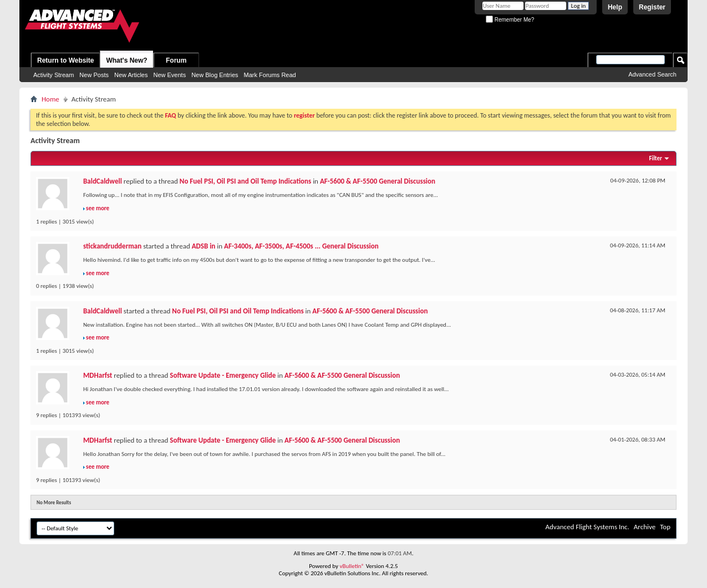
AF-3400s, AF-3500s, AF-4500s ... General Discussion (301, 246)
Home (50, 99)
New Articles (131, 75)
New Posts (94, 75)
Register (652, 7)
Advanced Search (652, 74)
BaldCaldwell (103, 181)
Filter (655, 158)
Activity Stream (54, 75)
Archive (645, 527)
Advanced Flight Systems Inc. (587, 527)
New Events (169, 75)
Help (615, 7)
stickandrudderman (112, 246)
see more (98, 208)
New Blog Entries (215, 75)
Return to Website (65, 60)
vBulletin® (352, 566)
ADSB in (204, 246)
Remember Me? (510, 20)
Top (665, 527)
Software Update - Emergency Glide (223, 375)
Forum (176, 60)
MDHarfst (98, 375)
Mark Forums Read (270, 75)
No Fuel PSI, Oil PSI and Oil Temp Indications (245, 181)
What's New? (126, 60)
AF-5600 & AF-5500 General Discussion (378, 181)
